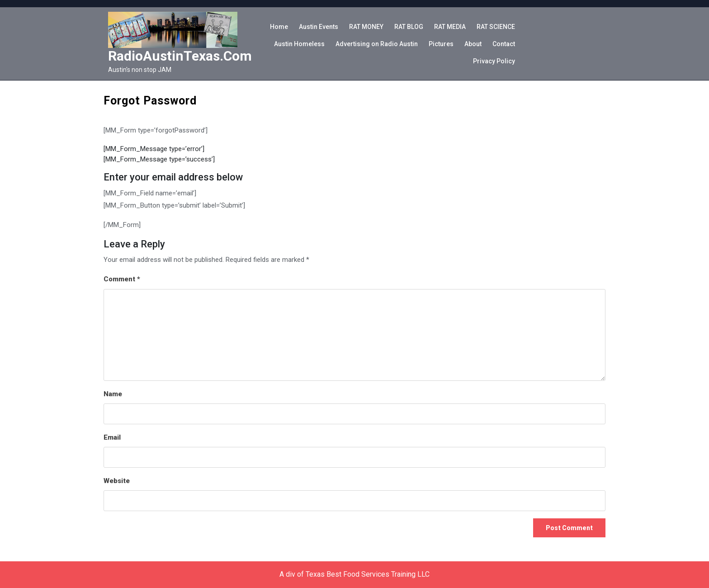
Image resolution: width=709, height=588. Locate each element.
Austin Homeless (299, 44)
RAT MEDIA (450, 27)
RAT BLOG (409, 27)
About (473, 44)
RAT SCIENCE (496, 27)
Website (117, 481)
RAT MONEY (366, 27)
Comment (122, 279)
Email (112, 437)
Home (279, 27)
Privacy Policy (494, 61)
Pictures (441, 44)
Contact (504, 44)
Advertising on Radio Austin (377, 44)
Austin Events (319, 27)
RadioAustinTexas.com (180, 56)
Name (113, 394)
